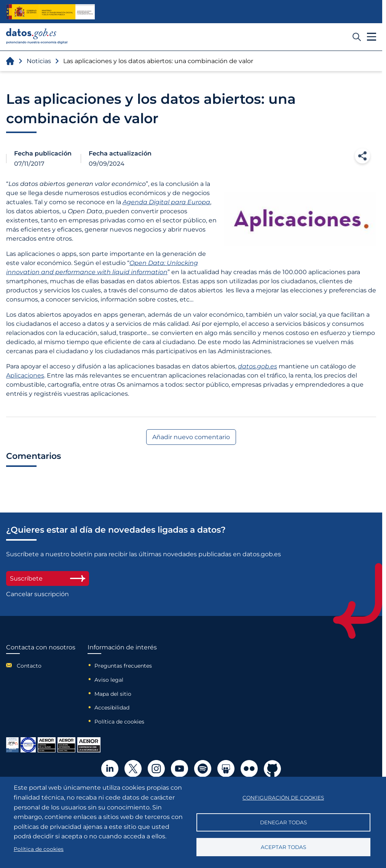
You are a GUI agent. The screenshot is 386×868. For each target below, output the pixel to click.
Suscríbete (48, 578)
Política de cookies (119, 722)
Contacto (29, 666)
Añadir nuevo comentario (191, 437)
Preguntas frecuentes (123, 666)
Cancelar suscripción (37, 594)
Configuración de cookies (283, 798)
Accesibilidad (112, 708)
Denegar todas (283, 822)
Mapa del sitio (113, 694)
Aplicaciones (25, 375)
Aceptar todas (283, 847)
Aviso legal (109, 680)
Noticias (39, 61)
